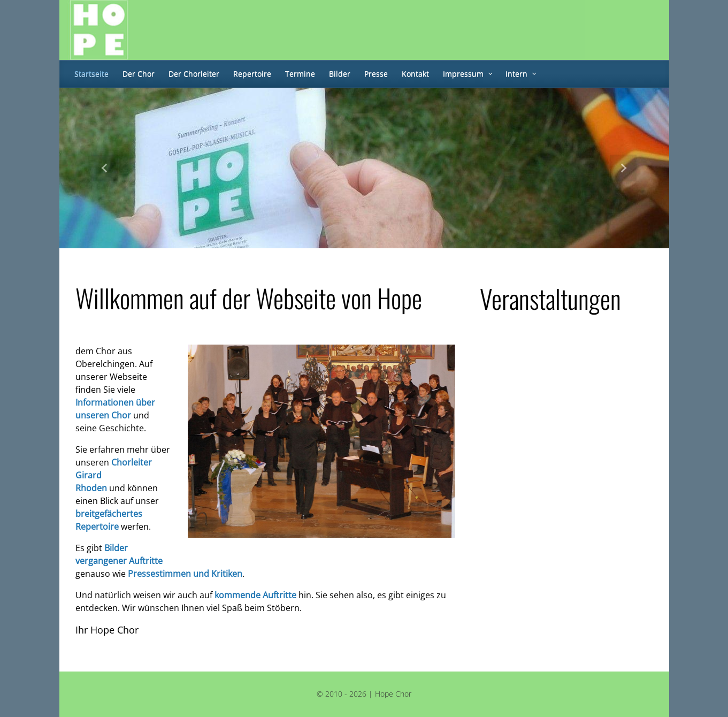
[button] (105, 168)
